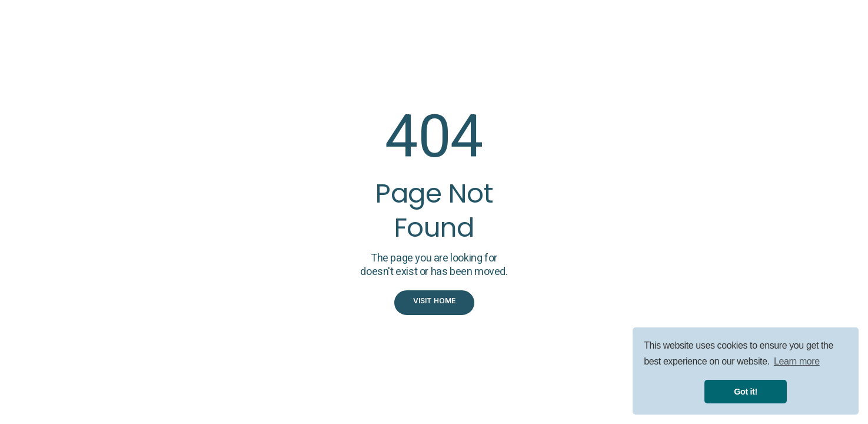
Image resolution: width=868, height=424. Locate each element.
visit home (434, 301)
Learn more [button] (797, 361)
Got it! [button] (746, 392)
